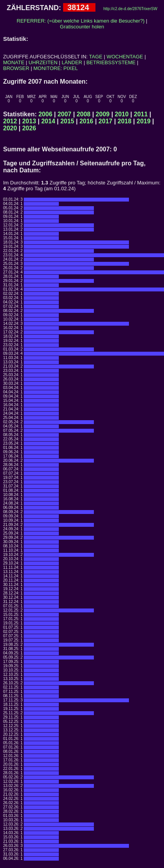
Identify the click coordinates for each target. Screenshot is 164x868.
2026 (29, 128)
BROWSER (16, 68)
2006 (46, 114)
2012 (10, 121)
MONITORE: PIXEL (56, 68)
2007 (65, 114)
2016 (86, 121)
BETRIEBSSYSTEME (111, 62)
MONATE (14, 62)
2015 (67, 121)
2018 (125, 121)
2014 (48, 121)
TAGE (96, 57)
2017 (106, 121)
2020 (10, 128)
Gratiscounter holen (82, 27)
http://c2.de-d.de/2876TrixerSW (130, 9)
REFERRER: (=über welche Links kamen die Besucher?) (81, 21)
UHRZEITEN (43, 62)
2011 (141, 114)
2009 (103, 114)
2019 (144, 121)
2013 (29, 121)
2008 (84, 114)
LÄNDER (72, 62)
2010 (122, 114)
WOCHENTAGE (125, 57)
